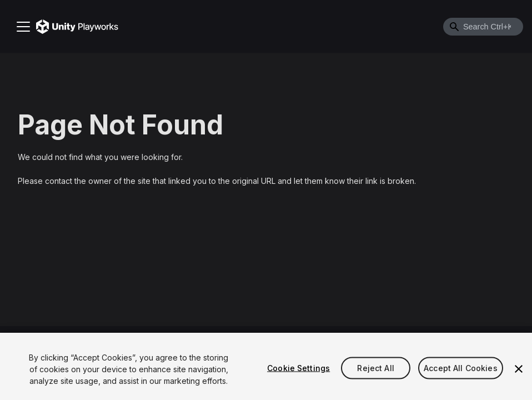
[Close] (519, 369)
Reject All (375, 367)
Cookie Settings (298, 367)
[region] (266, 366)
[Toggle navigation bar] (23, 27)
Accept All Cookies (461, 367)
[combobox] (483, 27)
